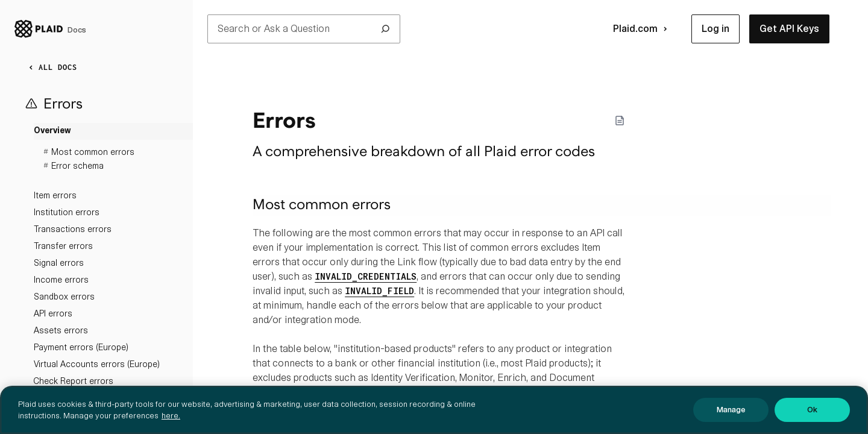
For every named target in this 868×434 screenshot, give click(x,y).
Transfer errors (63, 246)
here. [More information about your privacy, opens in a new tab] (171, 424)
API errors (53, 313)
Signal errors (59, 263)
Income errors (61, 280)
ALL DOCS (51, 68)
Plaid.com (643, 29)
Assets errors (61, 330)
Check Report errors (74, 381)
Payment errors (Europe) (81, 347)
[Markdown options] (620, 121)
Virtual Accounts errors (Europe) (97, 364)
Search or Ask (304, 29)
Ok (812, 419)
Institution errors (67, 212)
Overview (52, 131)
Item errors (55, 195)
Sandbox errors (64, 297)
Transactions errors (73, 229)
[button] (715, 29)
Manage (731, 419)
